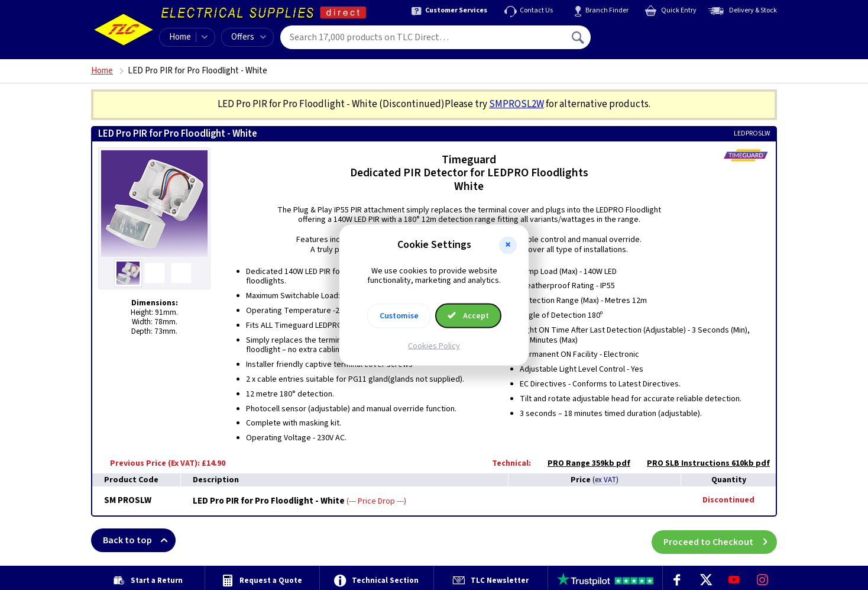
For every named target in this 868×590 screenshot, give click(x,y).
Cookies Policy (434, 346)
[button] (508, 245)
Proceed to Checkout (720, 540)
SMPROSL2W (516, 104)
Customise (399, 316)
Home (180, 37)
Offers (249, 37)
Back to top (139, 540)
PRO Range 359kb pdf (583, 463)
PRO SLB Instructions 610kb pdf (702, 463)
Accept (468, 316)
